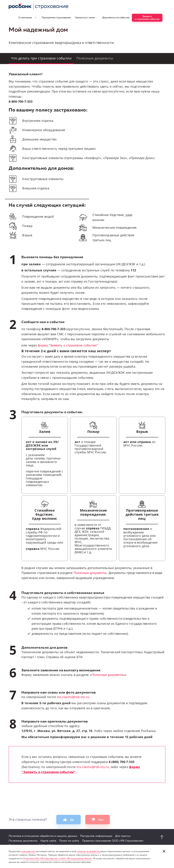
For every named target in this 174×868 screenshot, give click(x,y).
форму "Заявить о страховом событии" (68, 345)
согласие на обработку (88, 852)
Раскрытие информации (96, 836)
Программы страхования (56, 18)
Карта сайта (48, 841)
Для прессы (123, 836)
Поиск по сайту (69, 841)
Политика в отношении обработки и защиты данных (43, 836)
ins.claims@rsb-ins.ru (73, 697)
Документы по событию (116, 18)
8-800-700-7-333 (21, 101)
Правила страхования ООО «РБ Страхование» (113, 841)
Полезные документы (90, 573)
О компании (27, 18)
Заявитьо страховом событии (147, 18)
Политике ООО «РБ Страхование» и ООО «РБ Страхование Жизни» (58, 859)
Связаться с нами (86, 18)
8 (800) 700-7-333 (122, 762)
